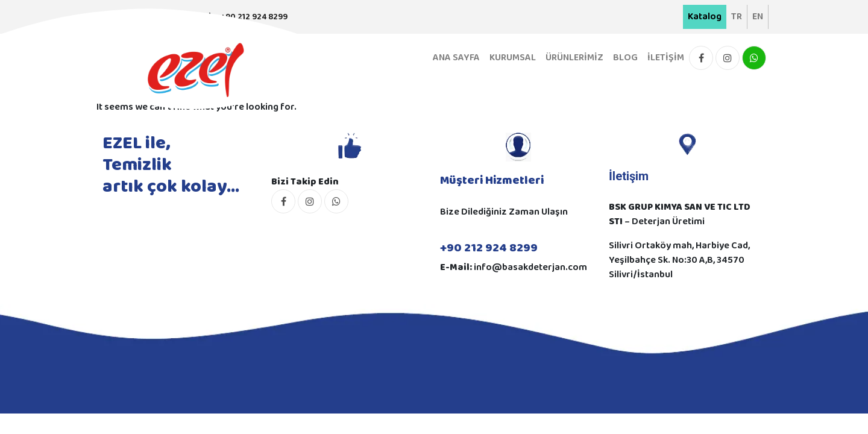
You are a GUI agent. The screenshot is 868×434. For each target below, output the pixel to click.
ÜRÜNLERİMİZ (574, 58)
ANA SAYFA (456, 58)
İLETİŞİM (666, 58)
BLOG (625, 58)
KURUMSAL (513, 58)
